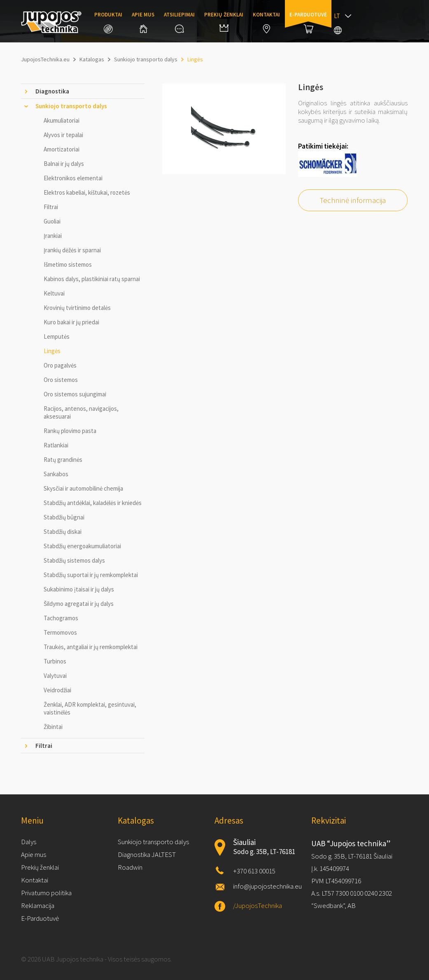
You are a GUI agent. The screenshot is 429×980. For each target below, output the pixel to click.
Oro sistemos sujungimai (75, 394)
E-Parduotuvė (40, 918)
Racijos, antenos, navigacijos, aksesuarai (81, 412)
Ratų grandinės (63, 460)
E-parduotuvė (308, 22)
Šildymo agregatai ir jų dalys (79, 604)
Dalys (29, 842)
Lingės (52, 351)
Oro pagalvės (60, 365)
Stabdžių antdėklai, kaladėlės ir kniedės (93, 503)
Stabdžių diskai (63, 532)
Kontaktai (266, 22)
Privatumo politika (46, 893)
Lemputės (57, 336)
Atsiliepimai (179, 22)
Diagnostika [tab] (52, 91)
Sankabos (56, 474)
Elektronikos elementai (73, 178)
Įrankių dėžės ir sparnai (72, 250)
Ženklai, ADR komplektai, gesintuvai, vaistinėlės (90, 708)
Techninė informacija (353, 200)
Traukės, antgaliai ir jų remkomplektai (91, 647)
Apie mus (143, 22)
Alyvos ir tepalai (63, 135)
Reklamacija (38, 906)
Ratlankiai (56, 445)
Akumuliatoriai (62, 120)
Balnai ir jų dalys (64, 164)
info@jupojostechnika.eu (267, 886)
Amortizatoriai (62, 149)
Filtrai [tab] (44, 746)
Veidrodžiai (57, 690)
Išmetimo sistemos (68, 264)
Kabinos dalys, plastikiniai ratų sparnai (92, 279)
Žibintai (53, 727)
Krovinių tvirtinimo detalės (77, 308)
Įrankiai (53, 236)
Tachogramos (61, 618)
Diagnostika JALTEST (147, 854)
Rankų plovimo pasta (70, 431)
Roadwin (130, 867)
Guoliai (52, 221)
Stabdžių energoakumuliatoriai (82, 546)
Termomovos (60, 632)
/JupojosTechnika (258, 906)
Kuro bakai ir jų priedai (71, 322)
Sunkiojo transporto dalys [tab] (71, 106)
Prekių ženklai (224, 21)
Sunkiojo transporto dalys (153, 842)
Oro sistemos (61, 380)
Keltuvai (54, 293)
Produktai (108, 22)
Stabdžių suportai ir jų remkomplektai (91, 575)
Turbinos (55, 661)
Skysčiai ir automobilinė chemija (83, 488)
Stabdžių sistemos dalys (74, 560)
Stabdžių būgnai (64, 517)
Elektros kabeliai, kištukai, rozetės (87, 192)
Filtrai (51, 207)
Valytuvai (55, 676)
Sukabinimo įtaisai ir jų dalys (79, 589)
